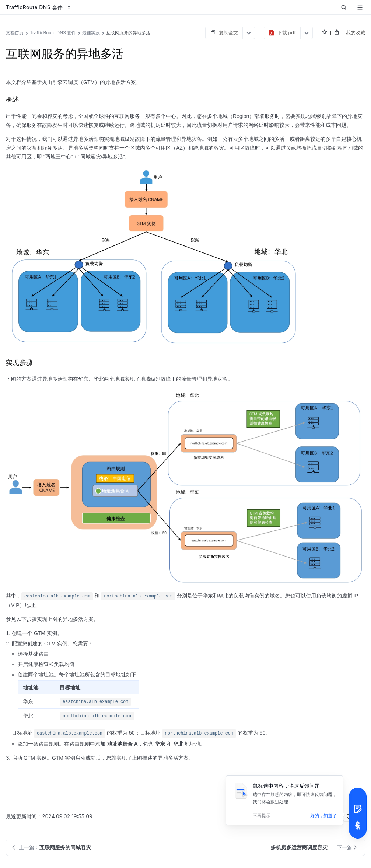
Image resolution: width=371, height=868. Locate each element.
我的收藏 (356, 32)
